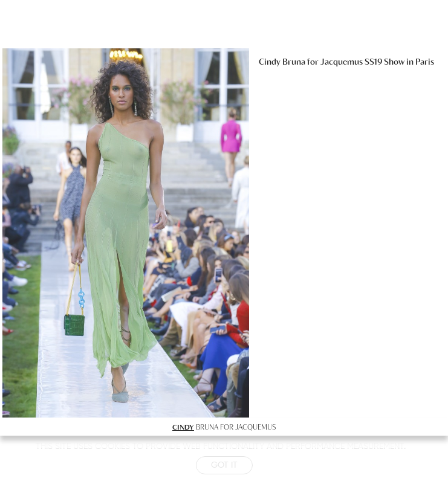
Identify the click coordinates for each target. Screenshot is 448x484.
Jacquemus (342, 61)
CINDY (183, 427)
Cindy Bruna (282, 61)
